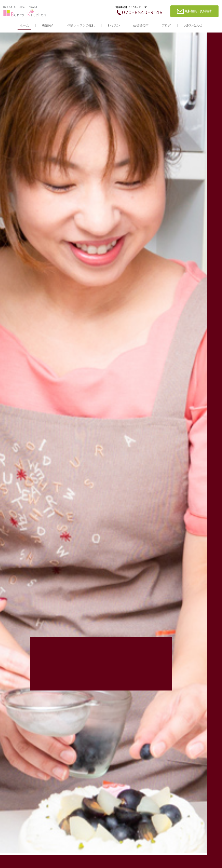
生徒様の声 (141, 25)
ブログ (166, 25)
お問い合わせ (193, 25)
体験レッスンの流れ (81, 25)
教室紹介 (48, 25)
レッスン (114, 25)
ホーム (24, 25)
